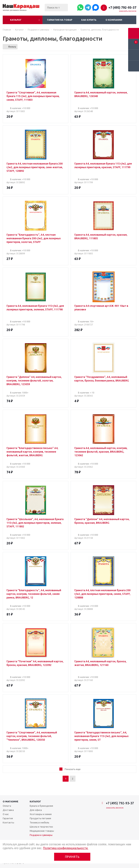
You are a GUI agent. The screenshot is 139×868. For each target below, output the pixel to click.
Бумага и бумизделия (41, 806)
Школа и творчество (41, 827)
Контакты (8, 822)
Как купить (89, 20)
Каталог (16, 20)
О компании (114, 20)
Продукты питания (40, 818)
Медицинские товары (42, 831)
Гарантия (8, 818)
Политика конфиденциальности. (66, 848)
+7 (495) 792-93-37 (122, 7)
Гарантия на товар (60, 20)
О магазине (10, 801)
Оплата (7, 806)
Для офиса (36, 810)
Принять (72, 857)
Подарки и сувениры (41, 835)
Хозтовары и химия (41, 814)
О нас (6, 814)
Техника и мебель (39, 822)
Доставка (8, 810)
